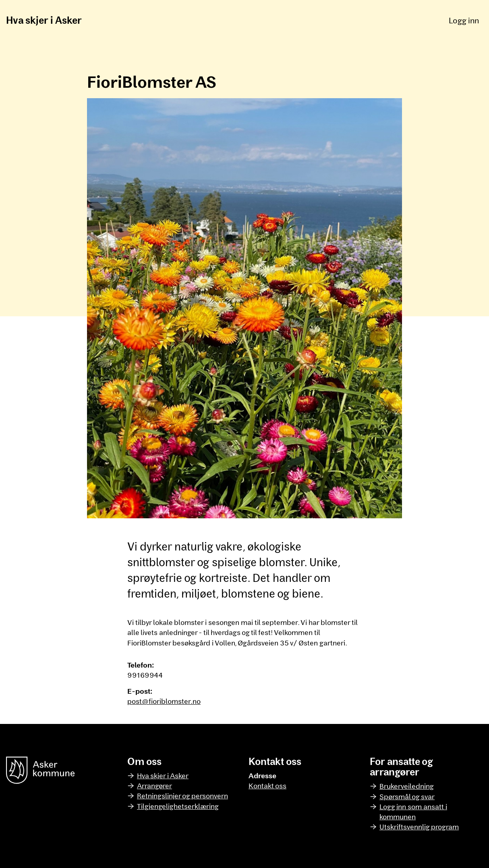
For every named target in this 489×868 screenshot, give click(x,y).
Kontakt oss (267, 786)
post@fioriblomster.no (164, 701)
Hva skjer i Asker (44, 20)
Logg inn (464, 20)
